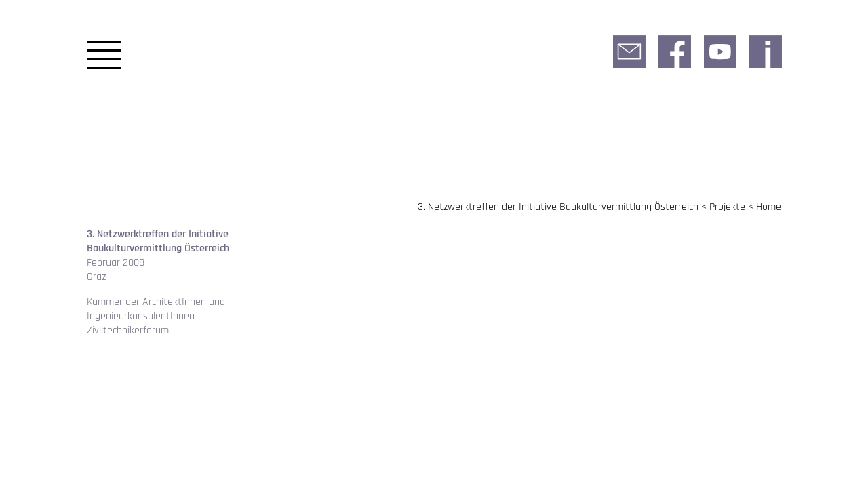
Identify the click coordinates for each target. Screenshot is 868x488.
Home (769, 207)
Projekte (727, 207)
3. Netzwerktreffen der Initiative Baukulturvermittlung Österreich (558, 207)
